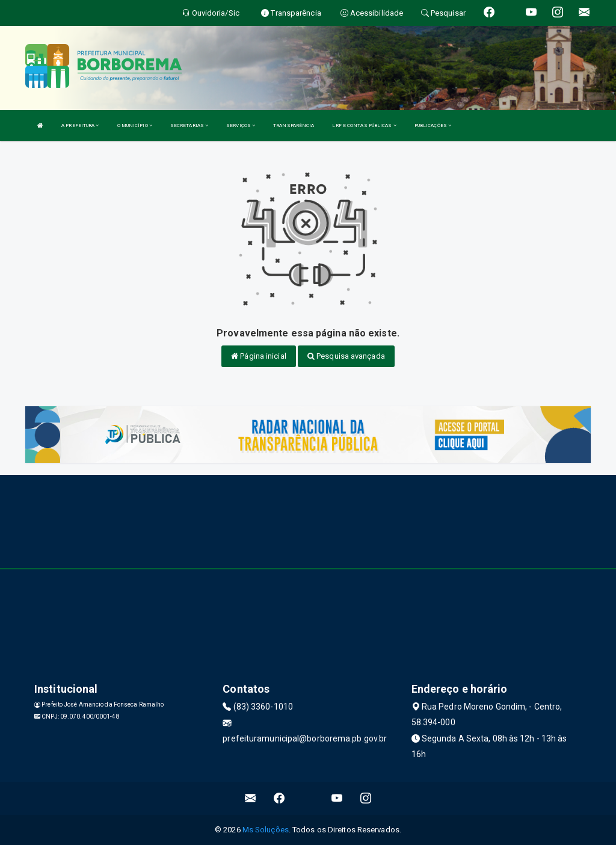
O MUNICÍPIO (135, 125)
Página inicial (259, 356)
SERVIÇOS (241, 125)
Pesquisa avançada (346, 356)
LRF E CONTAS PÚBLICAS (364, 125)
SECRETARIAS (189, 125)
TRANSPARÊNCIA (294, 125)
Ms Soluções (266, 830)
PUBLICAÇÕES (433, 125)
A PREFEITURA (80, 125)
